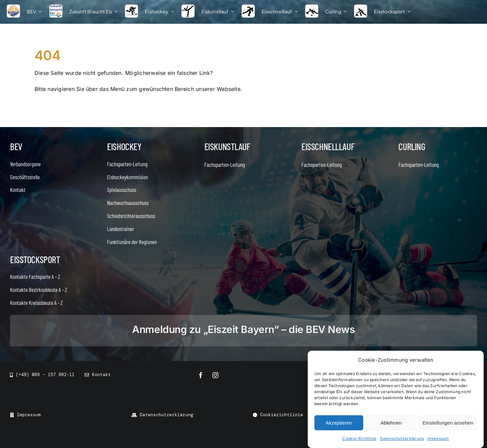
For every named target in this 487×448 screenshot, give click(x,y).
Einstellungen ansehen (448, 423)
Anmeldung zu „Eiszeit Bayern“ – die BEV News (243, 329)
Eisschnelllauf (328, 146)
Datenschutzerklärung (402, 438)
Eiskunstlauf (227, 146)
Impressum (438, 438)
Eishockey (124, 146)
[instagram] (215, 375)
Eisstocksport (35, 259)
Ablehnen (391, 423)
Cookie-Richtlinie (359, 438)
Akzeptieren (339, 423)
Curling (412, 146)
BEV (16, 146)
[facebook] (201, 375)
